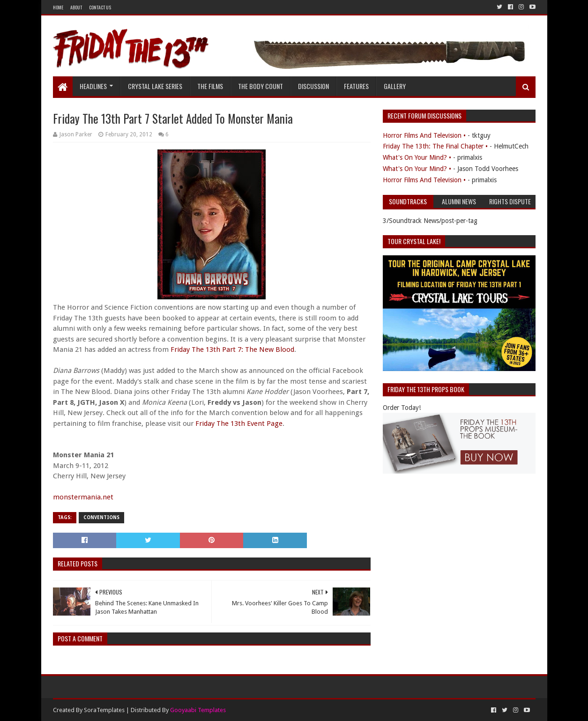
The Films (210, 86)
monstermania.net (83, 497)
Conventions (101, 517)
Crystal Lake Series (155, 86)
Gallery (395, 86)
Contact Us (100, 7)
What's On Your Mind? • (417, 157)
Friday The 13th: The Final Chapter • (435, 146)
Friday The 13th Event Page (239, 424)
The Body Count (261, 86)
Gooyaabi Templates (198, 710)
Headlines (93, 86)
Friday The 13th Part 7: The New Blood (232, 349)
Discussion (313, 86)
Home (58, 7)
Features (356, 86)
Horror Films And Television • (424, 135)
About (76, 7)
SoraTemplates (104, 710)
